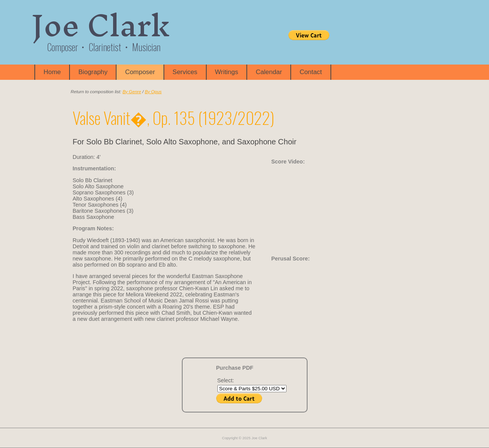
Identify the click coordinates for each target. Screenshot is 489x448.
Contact (311, 72)
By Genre (132, 92)
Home (52, 72)
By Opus (153, 92)
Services (185, 72)
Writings (227, 72)
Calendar (269, 72)
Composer (140, 72)
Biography (93, 72)
